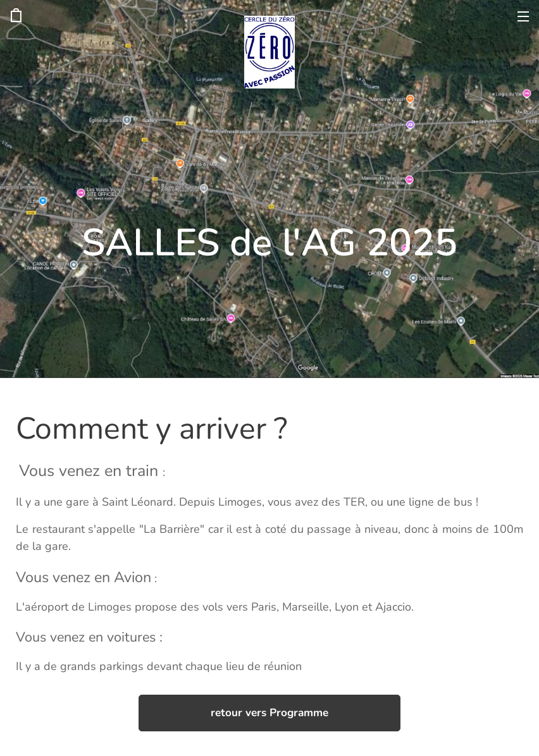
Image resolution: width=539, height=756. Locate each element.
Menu (523, 16)
